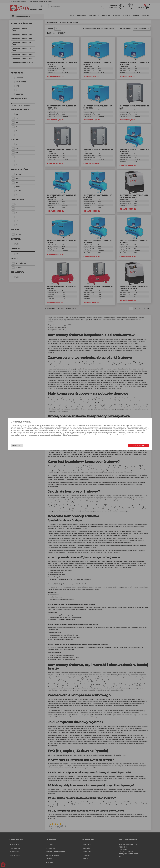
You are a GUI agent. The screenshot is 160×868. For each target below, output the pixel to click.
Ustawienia (39, 446)
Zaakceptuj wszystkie (117, 446)
